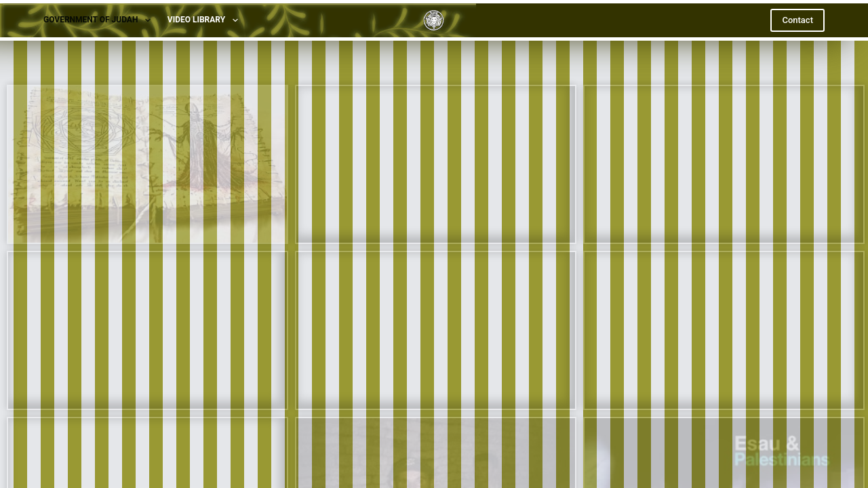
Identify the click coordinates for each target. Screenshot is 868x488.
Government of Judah (100, 20)
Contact (797, 20)
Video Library (205, 20)
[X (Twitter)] (434, 440)
